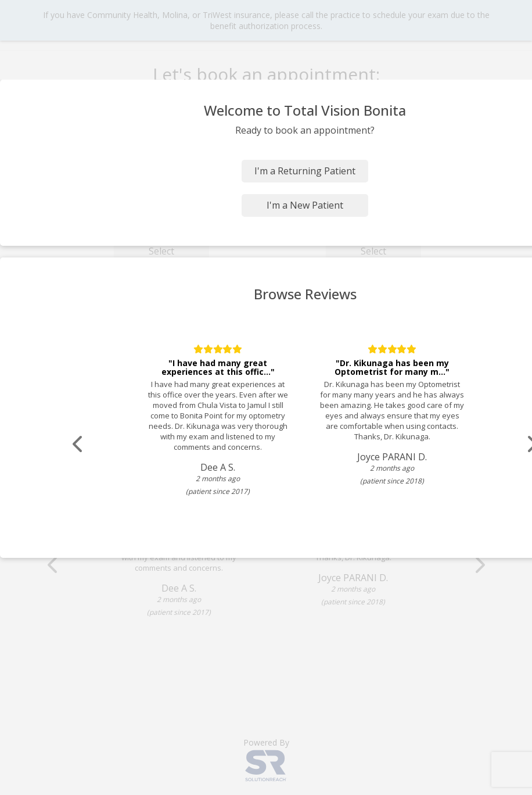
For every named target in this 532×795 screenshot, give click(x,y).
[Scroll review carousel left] (78, 444)
